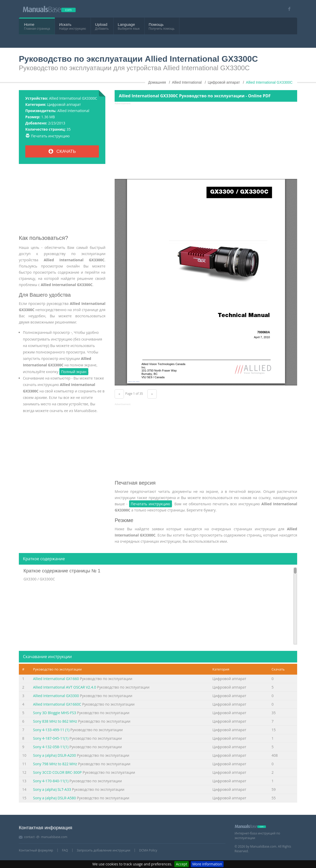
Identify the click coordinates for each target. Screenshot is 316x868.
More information (207, 864)
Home (29, 24)
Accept (181, 864)
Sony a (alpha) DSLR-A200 (54, 755)
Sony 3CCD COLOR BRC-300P (57, 772)
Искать (65, 24)
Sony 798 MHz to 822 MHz (55, 764)
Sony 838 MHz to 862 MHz (55, 721)
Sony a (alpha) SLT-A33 (52, 789)
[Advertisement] (62, 201)
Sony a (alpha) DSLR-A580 (54, 798)
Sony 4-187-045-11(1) (51, 738)
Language (126, 24)
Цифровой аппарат (64, 104)
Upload (101, 24)
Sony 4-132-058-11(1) (51, 747)
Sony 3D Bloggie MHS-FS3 (54, 713)
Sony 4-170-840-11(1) (51, 781)
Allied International (73, 111)
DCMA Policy (148, 850)
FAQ (65, 850)
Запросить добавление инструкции (103, 850)
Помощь (156, 24)
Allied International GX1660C (57, 704)
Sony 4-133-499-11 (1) (51, 730)
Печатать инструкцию (50, 136)
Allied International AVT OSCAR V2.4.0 (65, 687)
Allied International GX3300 (56, 696)
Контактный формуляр (36, 850)
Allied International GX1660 (56, 679)
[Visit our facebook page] (287, 9)
